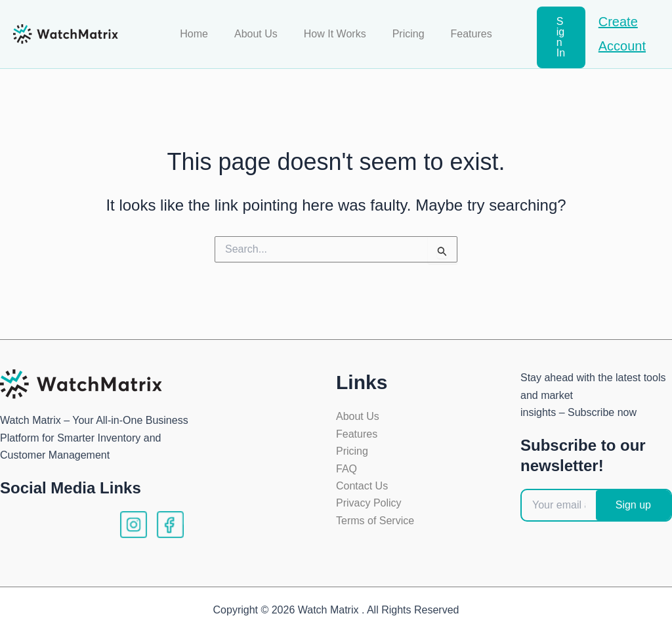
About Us (261, 29)
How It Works (335, 29)
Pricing (403, 29)
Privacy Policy (369, 493)
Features (461, 29)
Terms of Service (375, 510)
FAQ (346, 458)
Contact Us (362, 475)
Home (204, 29)
